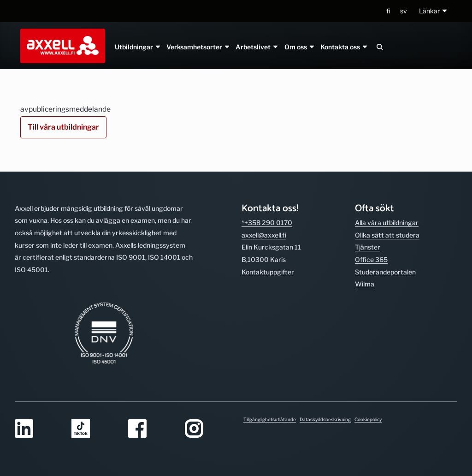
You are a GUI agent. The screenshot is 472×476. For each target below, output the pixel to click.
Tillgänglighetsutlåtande (270, 419)
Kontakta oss (344, 47)
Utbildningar (138, 47)
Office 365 (371, 259)
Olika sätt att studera (387, 235)
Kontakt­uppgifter (268, 272)
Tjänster (368, 247)
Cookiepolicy (368, 419)
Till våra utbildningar (63, 127)
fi (388, 11)
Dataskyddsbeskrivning (325, 419)
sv (404, 11)
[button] (434, 11)
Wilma (365, 284)
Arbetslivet (257, 47)
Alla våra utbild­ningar (387, 223)
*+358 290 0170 (267, 223)
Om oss (299, 47)
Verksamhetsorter (198, 47)
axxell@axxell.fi (264, 235)
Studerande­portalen (385, 272)
